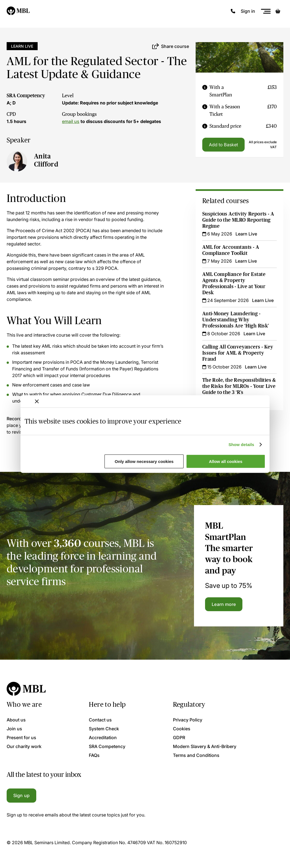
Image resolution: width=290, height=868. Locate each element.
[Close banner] (37, 401)
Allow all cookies (226, 461)
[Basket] (278, 11)
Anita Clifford (46, 160)
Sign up (21, 795)
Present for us (21, 738)
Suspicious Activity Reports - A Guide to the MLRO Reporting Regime (238, 220)
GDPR (179, 738)
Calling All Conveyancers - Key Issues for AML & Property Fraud (238, 353)
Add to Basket (223, 145)
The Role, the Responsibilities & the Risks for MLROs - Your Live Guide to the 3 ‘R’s (239, 386)
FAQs (94, 755)
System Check (104, 729)
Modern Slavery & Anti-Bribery (205, 746)
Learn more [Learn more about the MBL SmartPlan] (224, 604)
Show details (241, 445)
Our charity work (24, 746)
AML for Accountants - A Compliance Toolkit (231, 250)
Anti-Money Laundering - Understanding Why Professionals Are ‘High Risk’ (236, 320)
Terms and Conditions (196, 755)
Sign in (248, 11)
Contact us (100, 720)
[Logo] (18, 11)
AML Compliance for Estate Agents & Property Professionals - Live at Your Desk (234, 283)
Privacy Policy (188, 720)
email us (71, 121)
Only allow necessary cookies (144, 461)
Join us (14, 729)
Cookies (182, 729)
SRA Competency (26, 96)
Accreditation (103, 738)
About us (16, 720)
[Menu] (266, 11)
